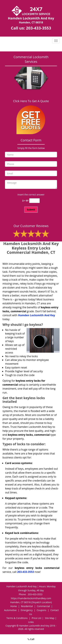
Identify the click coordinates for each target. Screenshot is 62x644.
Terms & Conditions (17, 618)
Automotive (10, 610)
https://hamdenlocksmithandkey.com (31, 598)
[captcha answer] (34, 201)
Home (14, 606)
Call (31, 639)
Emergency (27, 610)
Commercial (43, 606)
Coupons (42, 610)
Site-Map (50, 618)
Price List (36, 618)
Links (31, 622)
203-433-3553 (39, 28)
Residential (27, 606)
